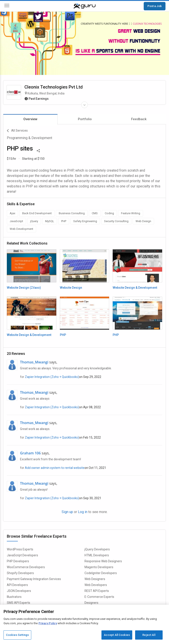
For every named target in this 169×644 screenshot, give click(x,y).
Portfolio (85, 119)
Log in (83, 512)
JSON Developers (19, 591)
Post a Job (155, 6)
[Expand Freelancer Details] (84, 105)
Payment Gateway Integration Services (34, 579)
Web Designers (95, 579)
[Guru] (84, 6)
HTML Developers (97, 555)
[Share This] (38, 150)
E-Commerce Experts (99, 597)
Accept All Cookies (117, 635)
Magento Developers (99, 567)
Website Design (71, 288)
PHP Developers (18, 561)
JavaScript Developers (22, 555)
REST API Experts (97, 591)
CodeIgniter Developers (101, 573)
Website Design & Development (135, 288)
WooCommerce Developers (26, 567)
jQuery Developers (97, 549)
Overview (30, 119)
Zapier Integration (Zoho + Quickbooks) (52, 377)
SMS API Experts (18, 603)
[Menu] (7, 6)
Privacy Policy (48, 623)
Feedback (139, 119)
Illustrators (14, 597)
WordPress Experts (20, 549)
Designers (91, 603)
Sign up (67, 512)
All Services (17, 131)
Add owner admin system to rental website (55, 468)
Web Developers (96, 585)
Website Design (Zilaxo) (24, 288)
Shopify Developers (20, 573)
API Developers (17, 585)
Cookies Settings (17, 635)
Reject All (149, 635)
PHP (63, 335)
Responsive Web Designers (103, 561)
